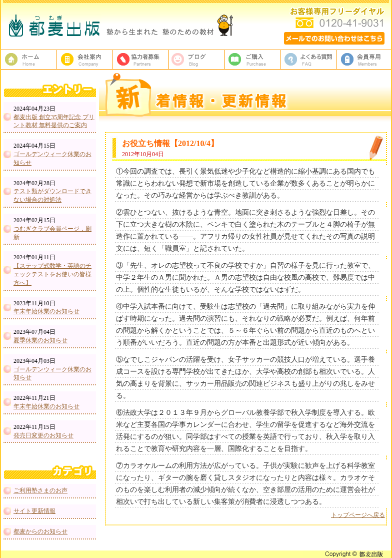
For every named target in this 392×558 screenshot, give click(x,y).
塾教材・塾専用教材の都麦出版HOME (29, 60)
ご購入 (253, 60)
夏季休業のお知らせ (40, 340)
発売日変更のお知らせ (43, 435)
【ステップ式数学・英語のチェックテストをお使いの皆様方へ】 (52, 274)
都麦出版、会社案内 (85, 60)
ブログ (197, 60)
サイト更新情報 (34, 511)
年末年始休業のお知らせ (46, 311)
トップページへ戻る (358, 515)
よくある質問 (309, 60)
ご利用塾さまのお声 (40, 490)
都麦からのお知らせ (40, 531)
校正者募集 (141, 60)
